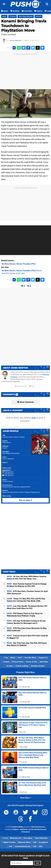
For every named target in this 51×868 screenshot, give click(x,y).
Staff (20, 658)
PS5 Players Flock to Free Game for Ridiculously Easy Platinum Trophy (25, 615)
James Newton (15, 41)
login (34, 418)
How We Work (30, 658)
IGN (35, 842)
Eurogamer (43, 842)
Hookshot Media (17, 827)
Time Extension (41, 838)
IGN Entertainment (38, 827)
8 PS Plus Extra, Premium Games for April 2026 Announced (27, 592)
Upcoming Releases (26, 16)
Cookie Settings (22, 666)
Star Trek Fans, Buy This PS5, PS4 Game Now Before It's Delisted (27, 644)
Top (6, 658)
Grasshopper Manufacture (11, 453)
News (4, 16)
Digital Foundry (9, 842)
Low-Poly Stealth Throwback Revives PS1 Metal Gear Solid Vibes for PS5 (27, 607)
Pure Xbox (28, 838)
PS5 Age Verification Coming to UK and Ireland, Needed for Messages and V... (26, 622)
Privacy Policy (18, 662)
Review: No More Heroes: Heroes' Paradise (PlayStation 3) (21, 492)
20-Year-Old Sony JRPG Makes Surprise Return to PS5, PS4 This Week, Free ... (27, 578)
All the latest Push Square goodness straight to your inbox (25, 857)
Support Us (43, 658)
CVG (35, 846)
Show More (26, 798)
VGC (11, 846)
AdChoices (24, 829)
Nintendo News (24, 842)
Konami (38, 16)
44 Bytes (15, 829)
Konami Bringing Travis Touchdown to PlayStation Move (24, 26)
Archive (10, 666)
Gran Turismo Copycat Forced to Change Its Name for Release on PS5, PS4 (27, 585)
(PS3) (19, 264)
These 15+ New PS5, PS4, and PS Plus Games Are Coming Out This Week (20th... (26, 600)
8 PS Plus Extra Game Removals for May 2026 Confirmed (27, 629)
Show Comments (26, 402)
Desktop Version (38, 666)
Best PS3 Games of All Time (13, 273)
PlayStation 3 (7, 442)
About (13, 658)
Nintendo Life (16, 838)
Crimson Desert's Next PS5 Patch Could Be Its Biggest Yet (27, 637)
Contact (6, 662)
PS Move (13, 16)
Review (22, 271)
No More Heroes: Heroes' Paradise (13, 437)
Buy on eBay (26, 500)
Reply (32, 386)
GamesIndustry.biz (23, 846)
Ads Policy (44, 662)
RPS (41, 846)
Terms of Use (32, 662)
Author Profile (21, 386)
